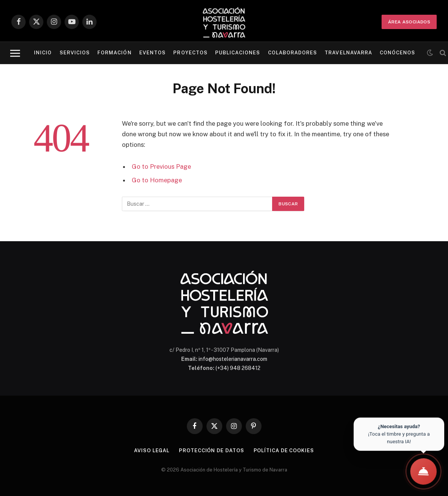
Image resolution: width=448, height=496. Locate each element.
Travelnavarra (348, 53)
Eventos (152, 53)
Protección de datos (211, 451)
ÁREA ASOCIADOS (409, 22)
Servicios (75, 53)
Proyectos (190, 53)
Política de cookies (284, 451)
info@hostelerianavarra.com (233, 359)
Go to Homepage (157, 180)
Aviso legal (152, 451)
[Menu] (15, 53)
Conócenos (397, 53)
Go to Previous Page (161, 166)
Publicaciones (238, 53)
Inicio (43, 53)
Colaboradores (293, 53)
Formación (114, 53)
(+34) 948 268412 (238, 368)
